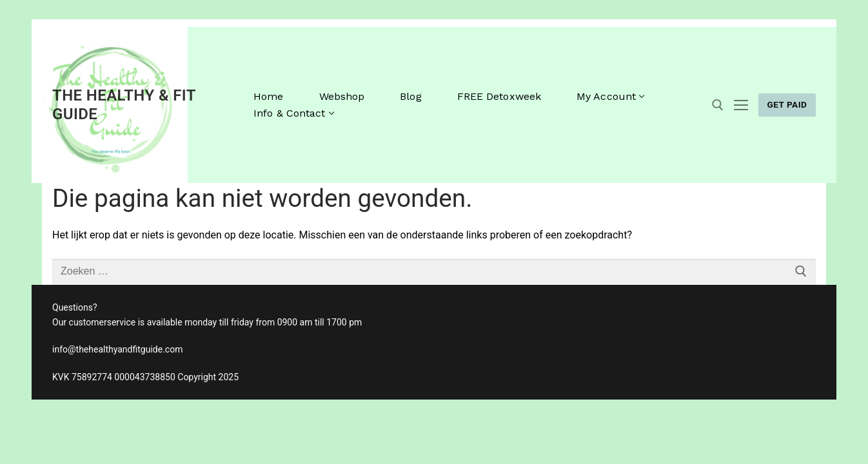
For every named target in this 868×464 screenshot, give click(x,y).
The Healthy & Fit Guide (124, 105)
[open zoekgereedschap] (718, 105)
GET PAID (787, 104)
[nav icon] (741, 105)
